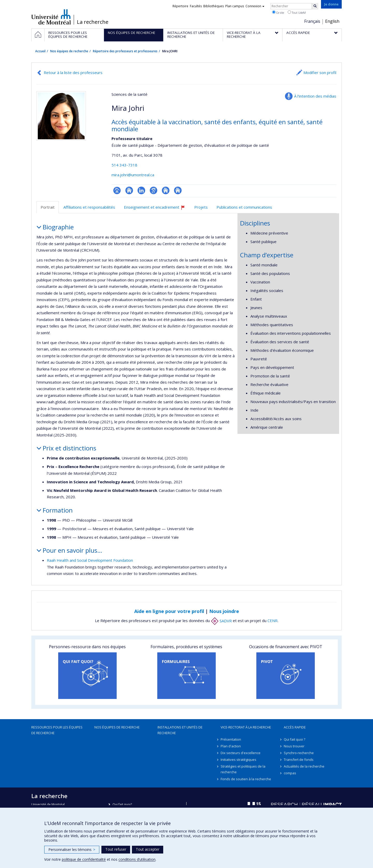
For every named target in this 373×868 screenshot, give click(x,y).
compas (290, 773)
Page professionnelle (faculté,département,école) (117, 190)
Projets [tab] (201, 207)
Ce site (278, 12)
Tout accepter (148, 849)
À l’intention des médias (315, 96)
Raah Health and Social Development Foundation (90, 560)
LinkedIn (141, 190)
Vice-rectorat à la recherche (246, 727)
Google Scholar (154, 190)
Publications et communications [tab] (244, 207)
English (332, 21)
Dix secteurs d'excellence (241, 753)
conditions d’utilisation (137, 859)
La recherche (93, 22)
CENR (273, 621)
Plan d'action (231, 746)
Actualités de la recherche (304, 766)
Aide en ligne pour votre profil (169, 611)
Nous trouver (294, 746)
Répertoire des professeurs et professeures (125, 51)
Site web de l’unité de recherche (129, 190)
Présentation (231, 739)
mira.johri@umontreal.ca (133, 175)
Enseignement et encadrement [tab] (157, 209)
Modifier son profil (320, 72)
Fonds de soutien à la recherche (246, 779)
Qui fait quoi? (122, 804)
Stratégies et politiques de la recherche (243, 769)
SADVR (221, 621)
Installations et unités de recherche (180, 730)
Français (312, 21)
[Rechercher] (315, 6)
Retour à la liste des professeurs (73, 72)
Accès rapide (295, 727)
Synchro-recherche (299, 753)
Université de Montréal (51, 17)
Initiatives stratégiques (238, 760)
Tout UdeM (297, 12)
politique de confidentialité (84, 859)
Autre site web (166, 190)
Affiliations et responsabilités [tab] (89, 207)
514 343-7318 (124, 165)
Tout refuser (116, 849)
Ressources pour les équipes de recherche (57, 730)
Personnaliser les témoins (72, 849)
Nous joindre (224, 611)
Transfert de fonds (299, 760)
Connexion (255, 6)
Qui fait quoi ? (294, 739)
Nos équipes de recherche (69, 51)
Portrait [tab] (48, 207)
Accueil (40, 51)
